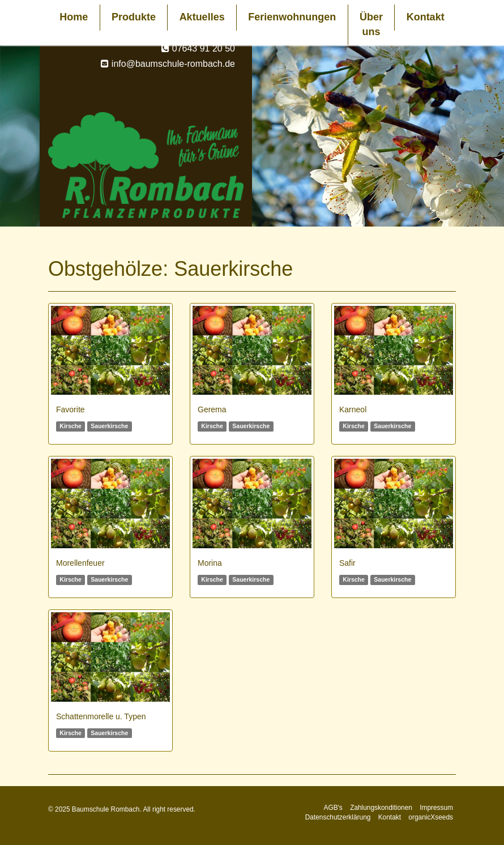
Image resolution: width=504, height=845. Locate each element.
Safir (347, 563)
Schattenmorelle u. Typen (101, 716)
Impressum (436, 808)
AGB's (333, 808)
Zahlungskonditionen (381, 808)
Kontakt (426, 17)
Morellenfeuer (80, 563)
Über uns (371, 24)
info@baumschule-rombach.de (173, 64)
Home (74, 17)
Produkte (134, 17)
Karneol (353, 409)
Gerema (212, 409)
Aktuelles (202, 17)
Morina (210, 563)
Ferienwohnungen (292, 17)
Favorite (71, 409)
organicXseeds (431, 817)
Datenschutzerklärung (338, 817)
